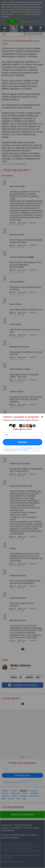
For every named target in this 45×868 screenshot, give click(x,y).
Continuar (23, 442)
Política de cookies (22, 450)
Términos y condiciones (27, 448)
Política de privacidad (10, 450)
